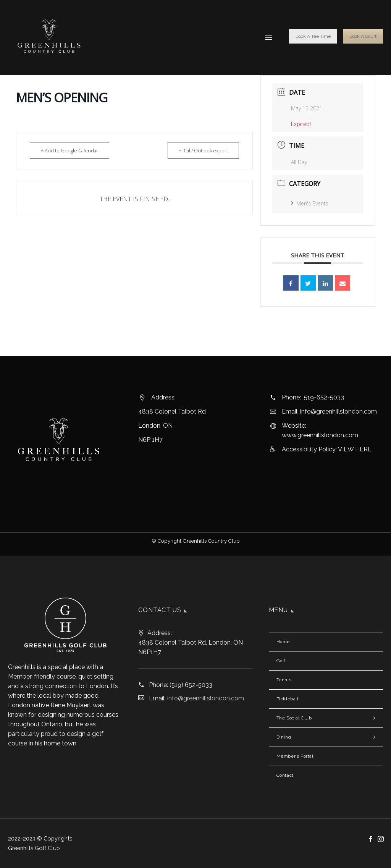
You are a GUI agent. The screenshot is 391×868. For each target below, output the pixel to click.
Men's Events (310, 203)
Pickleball (288, 699)
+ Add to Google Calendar (72, 150)
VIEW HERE (355, 449)
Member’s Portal (295, 756)
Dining (284, 737)
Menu (268, 38)
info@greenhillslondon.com (338, 411)
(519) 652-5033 (191, 685)
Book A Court (363, 36)
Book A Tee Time (313, 36)
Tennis (284, 680)
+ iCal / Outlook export (201, 150)
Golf (281, 661)
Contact (285, 775)
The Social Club (294, 718)
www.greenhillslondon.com (320, 435)
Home (283, 642)
